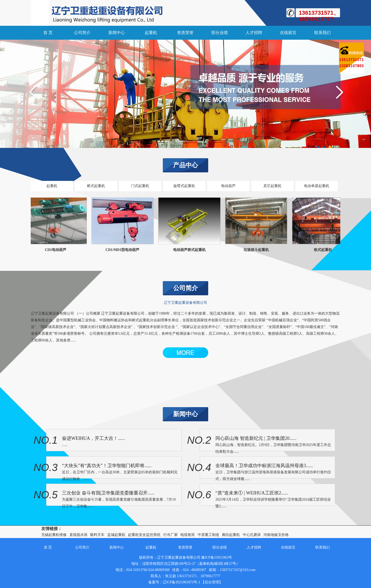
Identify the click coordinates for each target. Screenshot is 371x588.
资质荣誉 (185, 33)
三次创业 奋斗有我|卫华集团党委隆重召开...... (108, 493)
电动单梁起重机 (317, 186)
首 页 (48, 33)
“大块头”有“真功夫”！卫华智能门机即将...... (107, 466)
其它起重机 (272, 186)
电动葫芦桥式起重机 (191, 250)
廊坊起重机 (231, 535)
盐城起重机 (116, 535)
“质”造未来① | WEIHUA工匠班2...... (252, 493)
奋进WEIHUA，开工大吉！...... (93, 438)
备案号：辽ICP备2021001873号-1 (174, 582)
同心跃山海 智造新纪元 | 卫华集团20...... (256, 438)
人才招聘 (254, 33)
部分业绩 (220, 33)
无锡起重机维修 (54, 535)
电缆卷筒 (188, 535)
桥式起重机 (96, 186)
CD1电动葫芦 (57, 250)
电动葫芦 (228, 186)
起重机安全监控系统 (144, 535)
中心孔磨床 (252, 535)
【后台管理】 (212, 582)
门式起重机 (140, 186)
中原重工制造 (208, 535)
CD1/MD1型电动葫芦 (124, 250)
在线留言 (288, 33)
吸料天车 (97, 535)
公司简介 (82, 33)
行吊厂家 (171, 535)
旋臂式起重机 (184, 186)
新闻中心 (117, 33)
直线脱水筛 (78, 535)
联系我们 (322, 33)
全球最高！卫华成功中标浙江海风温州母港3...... (264, 466)
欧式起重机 (324, 250)
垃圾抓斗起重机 (257, 250)
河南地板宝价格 (276, 535)
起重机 (151, 33)
